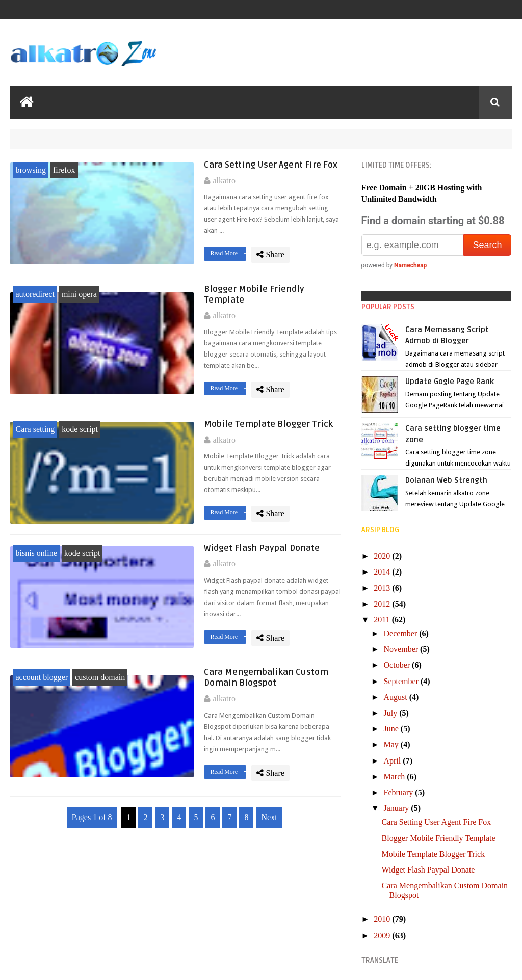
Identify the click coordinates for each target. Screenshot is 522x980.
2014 (383, 572)
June (392, 729)
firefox (64, 170)
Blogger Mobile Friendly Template (439, 838)
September (402, 681)
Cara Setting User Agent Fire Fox (271, 165)
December (402, 633)
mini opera (79, 294)
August (397, 697)
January (398, 808)
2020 (383, 556)
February (400, 792)
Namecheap (410, 265)
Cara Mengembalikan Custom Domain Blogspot (266, 677)
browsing (31, 170)
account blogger (42, 677)
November (402, 649)
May (392, 744)
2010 (383, 919)
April (394, 761)
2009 (383, 935)
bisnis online (36, 553)
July (392, 713)
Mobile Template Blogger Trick (268, 424)
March (396, 777)
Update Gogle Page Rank (450, 382)
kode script (80, 429)
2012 (383, 604)
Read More (228, 253)
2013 (383, 588)
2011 (383, 620)
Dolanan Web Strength (446, 480)
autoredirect (35, 294)
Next (269, 817)
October (398, 665)
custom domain (100, 677)
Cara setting (35, 429)
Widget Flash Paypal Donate (262, 548)
